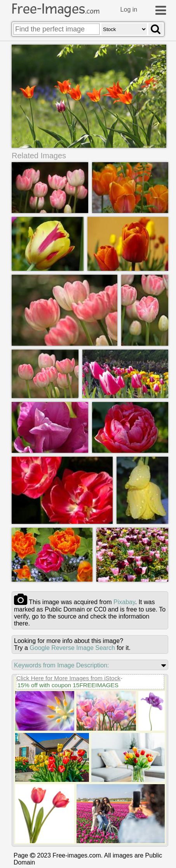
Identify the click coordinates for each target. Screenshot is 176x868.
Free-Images (56, 9)
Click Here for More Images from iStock (68, 678)
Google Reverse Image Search (72, 648)
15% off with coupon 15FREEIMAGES (68, 685)
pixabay (124, 602)
